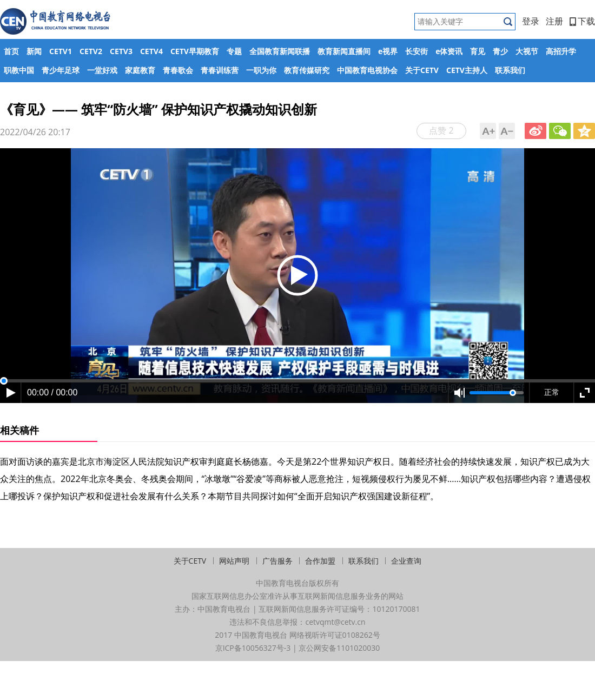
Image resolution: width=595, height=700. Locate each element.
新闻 (34, 51)
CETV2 (91, 51)
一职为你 (261, 70)
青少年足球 (61, 70)
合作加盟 (320, 561)
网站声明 (234, 561)
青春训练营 (220, 70)
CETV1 (61, 51)
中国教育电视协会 (367, 70)
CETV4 (151, 51)
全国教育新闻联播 (280, 51)
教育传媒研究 (307, 70)
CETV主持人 (467, 70)
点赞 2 (441, 130)
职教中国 (19, 70)
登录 (531, 21)
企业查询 (406, 561)
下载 (582, 21)
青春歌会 (178, 70)
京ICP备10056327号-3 (253, 648)
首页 (11, 51)
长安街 (416, 51)
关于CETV (422, 70)
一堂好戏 (102, 70)
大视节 (527, 51)
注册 (554, 21)
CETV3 (121, 51)
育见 (478, 51)
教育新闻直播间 (344, 51)
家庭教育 (140, 70)
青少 (500, 51)
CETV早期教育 (195, 51)
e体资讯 (449, 51)
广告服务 (277, 561)
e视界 (388, 51)
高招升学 (561, 51)
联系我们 (510, 70)
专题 (234, 51)
